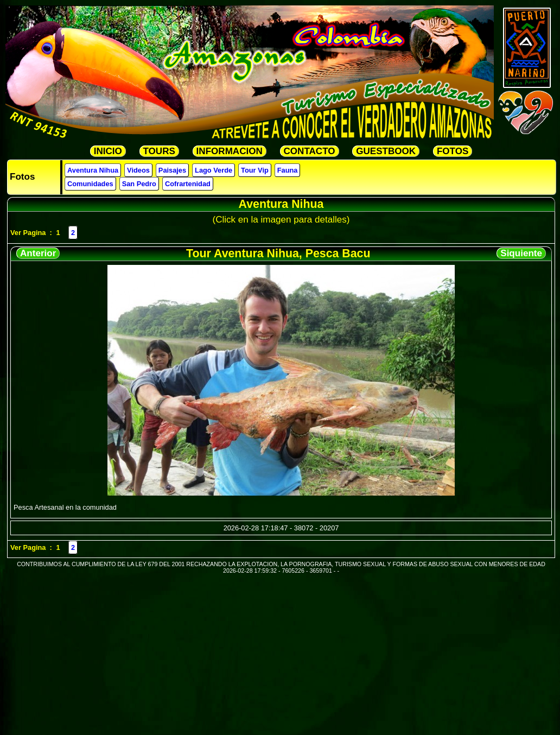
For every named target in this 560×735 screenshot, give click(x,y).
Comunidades (90, 184)
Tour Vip (255, 170)
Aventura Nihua (93, 170)
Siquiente (521, 253)
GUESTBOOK (386, 151)
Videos (138, 170)
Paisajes (172, 170)
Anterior (38, 253)
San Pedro (139, 184)
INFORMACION (230, 151)
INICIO (108, 151)
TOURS (159, 151)
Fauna (288, 170)
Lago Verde (214, 170)
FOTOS (453, 151)
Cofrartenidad (188, 184)
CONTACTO (310, 151)
